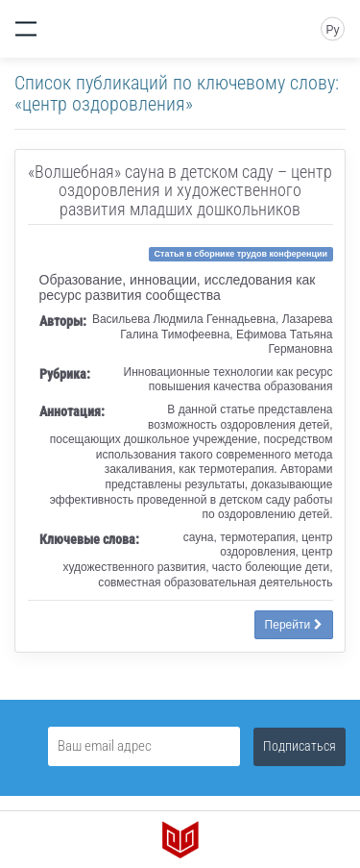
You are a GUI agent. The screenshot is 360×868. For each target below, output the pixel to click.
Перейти (294, 625)
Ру (332, 30)
